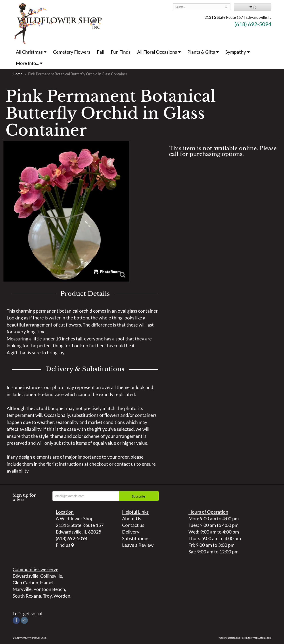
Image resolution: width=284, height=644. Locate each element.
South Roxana (27, 596)
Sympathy (236, 52)
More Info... (27, 63)
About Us (132, 518)
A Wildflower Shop (58, 23)
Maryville (22, 589)
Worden (62, 596)
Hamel (47, 582)
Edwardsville (26, 576)
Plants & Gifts (201, 52)
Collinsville (51, 576)
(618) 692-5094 (253, 24)
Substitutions (136, 538)
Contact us (133, 525)
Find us (65, 545)
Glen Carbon (25, 582)
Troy (47, 596)
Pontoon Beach (49, 589)
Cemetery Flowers (72, 52)
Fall (101, 52)
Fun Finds (121, 52)
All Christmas (29, 52)
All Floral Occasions (157, 52)
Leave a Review (138, 545)
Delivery (131, 532)
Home (18, 74)
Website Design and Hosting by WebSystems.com (245, 638)
